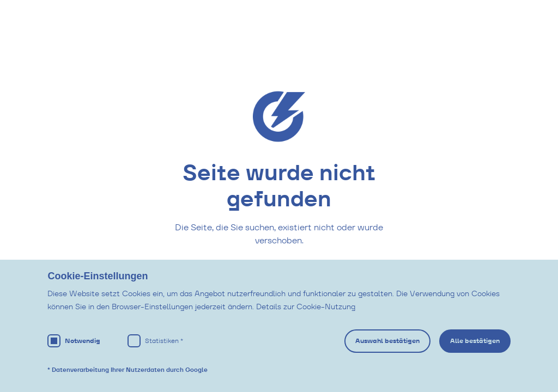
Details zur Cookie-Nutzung (306, 307)
